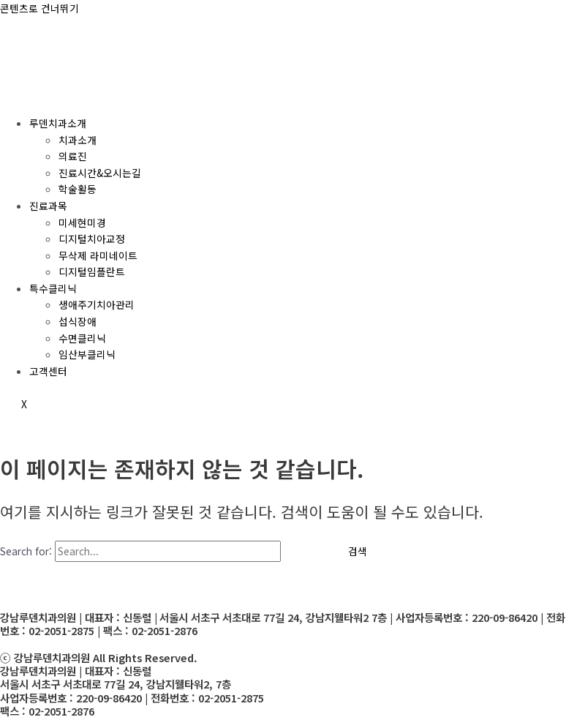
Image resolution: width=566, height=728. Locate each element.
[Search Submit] (304, 552)
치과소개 (78, 140)
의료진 (73, 156)
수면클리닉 (82, 338)
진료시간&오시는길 (100, 173)
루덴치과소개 (58, 123)
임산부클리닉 (87, 354)
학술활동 (78, 189)
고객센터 (48, 371)
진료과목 (48, 206)
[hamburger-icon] (20, 95)
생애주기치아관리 (97, 304)
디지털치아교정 (92, 239)
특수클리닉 (53, 288)
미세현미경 (82, 222)
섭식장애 (78, 321)
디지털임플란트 (92, 271)
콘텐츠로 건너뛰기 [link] (39, 8)
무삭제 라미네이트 (98, 255)
